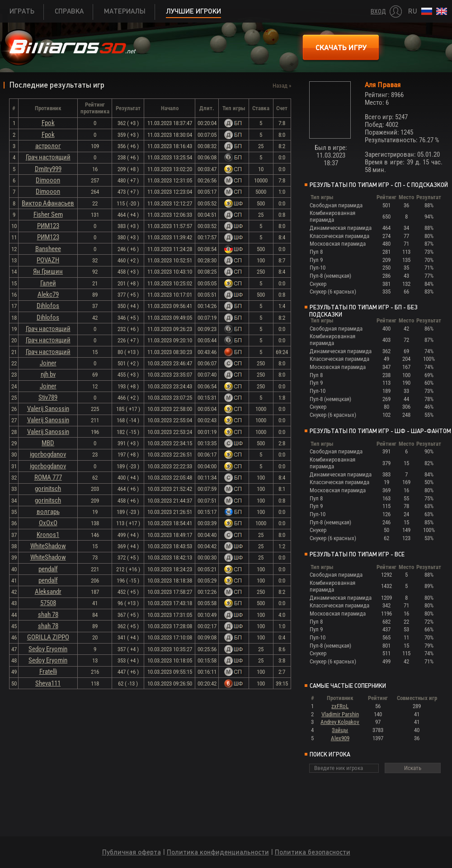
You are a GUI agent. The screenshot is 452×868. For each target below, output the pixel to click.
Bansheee (48, 249)
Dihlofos (48, 306)
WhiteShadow (48, 546)
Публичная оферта (132, 852)
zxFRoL (340, 706)
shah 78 (48, 615)
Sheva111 (48, 683)
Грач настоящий (48, 157)
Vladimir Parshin (340, 714)
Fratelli (48, 672)
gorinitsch (48, 489)
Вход (378, 12)
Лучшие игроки (193, 11)
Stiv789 (48, 397)
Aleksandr (48, 592)
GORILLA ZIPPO (48, 637)
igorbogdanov (48, 454)
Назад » (282, 86)
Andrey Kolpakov (340, 722)
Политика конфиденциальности (218, 852)
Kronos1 (48, 535)
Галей (48, 283)
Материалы (125, 11)
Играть (22, 11)
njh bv (48, 374)
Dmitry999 (48, 169)
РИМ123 (48, 226)
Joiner (48, 363)
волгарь (48, 512)
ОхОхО (48, 523)
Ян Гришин (48, 271)
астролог (48, 146)
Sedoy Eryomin (48, 649)
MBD (48, 443)
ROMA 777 (48, 477)
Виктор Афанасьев (48, 203)
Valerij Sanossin (48, 409)
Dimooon (48, 180)
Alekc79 (48, 294)
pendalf (48, 569)
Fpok (48, 123)
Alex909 (340, 738)
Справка (69, 11)
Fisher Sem (48, 215)
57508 (48, 603)
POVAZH (48, 260)
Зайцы (340, 730)
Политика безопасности (313, 852)
